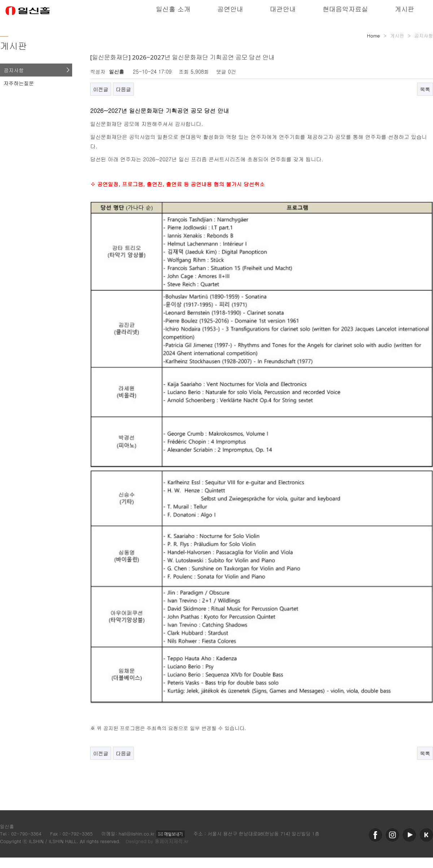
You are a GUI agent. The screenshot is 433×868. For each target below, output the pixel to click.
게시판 (404, 9)
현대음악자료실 (345, 9)
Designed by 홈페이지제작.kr (157, 841)
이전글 (101, 89)
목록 (425, 89)
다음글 (123, 89)
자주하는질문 (19, 83)
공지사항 (14, 70)
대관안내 (283, 9)
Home (373, 36)
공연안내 (230, 9)
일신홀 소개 (173, 9)
